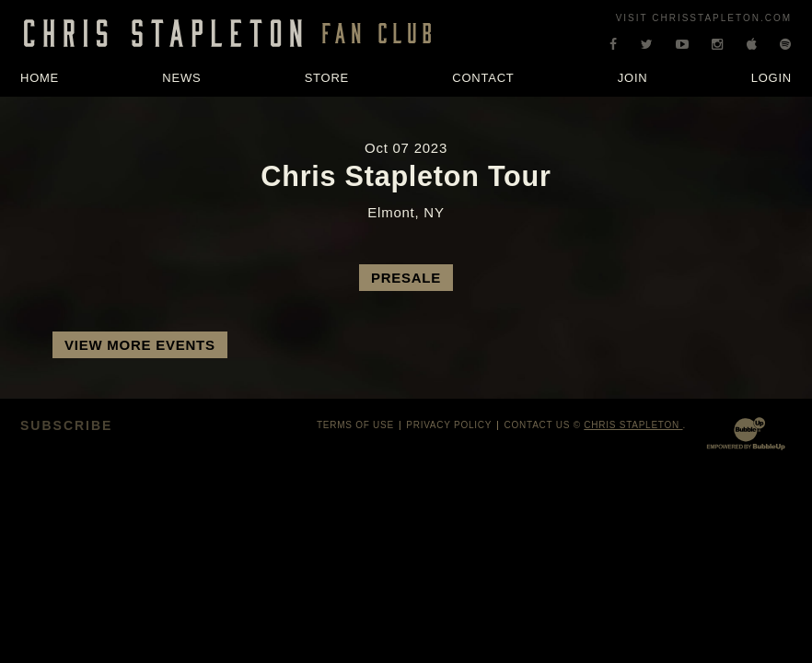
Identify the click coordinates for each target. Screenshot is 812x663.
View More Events (140, 345)
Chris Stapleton (633, 425)
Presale (406, 278)
